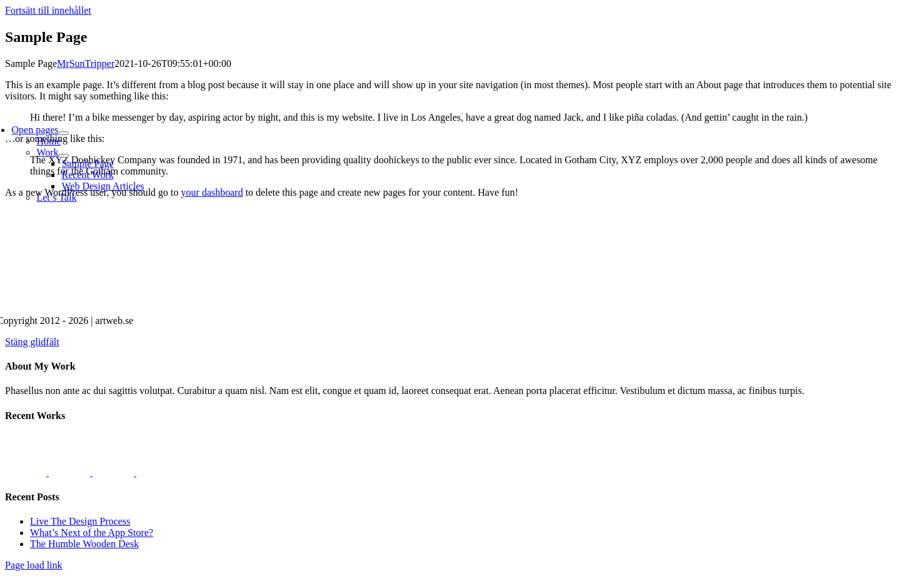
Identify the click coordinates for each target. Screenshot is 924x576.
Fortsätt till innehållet (48, 10)
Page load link (34, 565)
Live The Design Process (80, 521)
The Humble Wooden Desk (84, 544)
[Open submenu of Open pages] (64, 133)
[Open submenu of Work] (64, 156)
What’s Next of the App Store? (92, 533)
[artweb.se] (367, 299)
